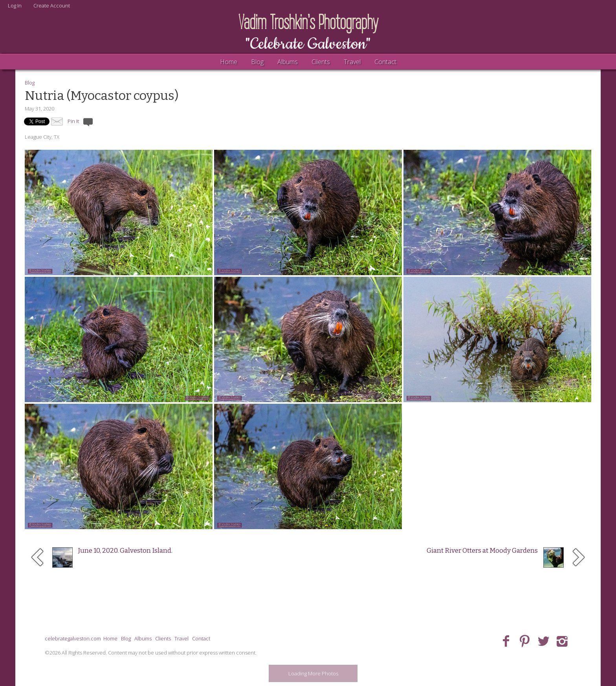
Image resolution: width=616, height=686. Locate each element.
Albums (288, 62)
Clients (321, 62)
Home (229, 62)
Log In (15, 6)
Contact (385, 62)
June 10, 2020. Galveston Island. (125, 551)
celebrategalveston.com (73, 638)
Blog (257, 62)
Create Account (52, 6)
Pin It (73, 121)
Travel (352, 62)
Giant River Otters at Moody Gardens (482, 551)
